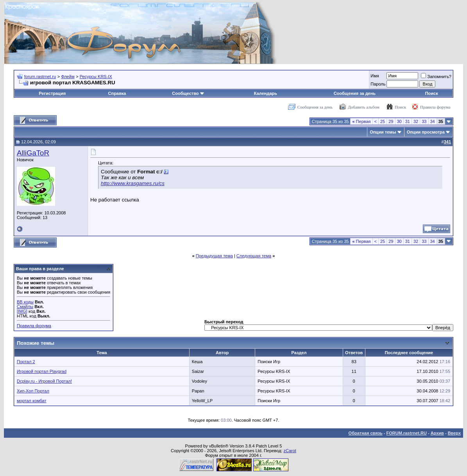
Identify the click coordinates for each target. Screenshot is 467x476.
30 (399, 121)
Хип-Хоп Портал (33, 391)
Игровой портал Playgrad (42, 371)
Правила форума (435, 107)
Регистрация (52, 93)
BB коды (25, 302)
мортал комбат (32, 401)
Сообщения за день (355, 93)
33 (424, 121)
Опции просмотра (426, 132)
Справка (117, 93)
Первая (361, 121)
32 (416, 121)
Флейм (68, 77)
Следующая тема (254, 256)
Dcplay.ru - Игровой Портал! (44, 381)
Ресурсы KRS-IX (96, 77)
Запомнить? (436, 77)
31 (408, 121)
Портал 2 (26, 362)
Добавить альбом (363, 107)
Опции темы (383, 132)
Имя (375, 76)
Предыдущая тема (214, 256)
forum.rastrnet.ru (40, 77)
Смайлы (25, 307)
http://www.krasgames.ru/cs (133, 183)
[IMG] (22, 311)
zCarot (290, 451)
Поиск (432, 93)
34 (433, 121)
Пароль (378, 84)
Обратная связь (366, 433)
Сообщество (188, 93)
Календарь (266, 93)
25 (383, 121)
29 (391, 121)
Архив (437, 433)
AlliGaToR (33, 153)
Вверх (454, 433)
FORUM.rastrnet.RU (407, 433)
